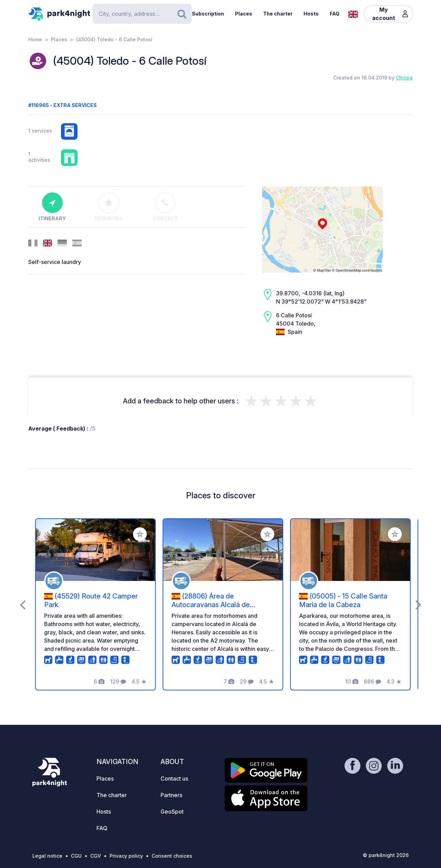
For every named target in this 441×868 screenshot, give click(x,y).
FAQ (335, 14)
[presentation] (23, 604)
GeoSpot (172, 812)
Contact (165, 207)
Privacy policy (126, 856)
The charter (278, 14)
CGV (96, 856)
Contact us (174, 779)
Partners (171, 795)
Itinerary (52, 207)
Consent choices (172, 856)
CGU (76, 856)
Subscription (208, 14)
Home (35, 39)
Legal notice (47, 856)
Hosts (311, 14)
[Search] (142, 14)
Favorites (109, 207)
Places (244, 14)
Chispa (404, 78)
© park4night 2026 (386, 855)
